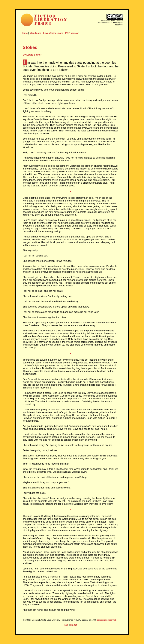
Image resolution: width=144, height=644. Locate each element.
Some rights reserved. (107, 620)
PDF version (72, 33)
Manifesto (35, 33)
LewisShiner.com (53, 33)
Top (66, 625)
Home (24, 33)
